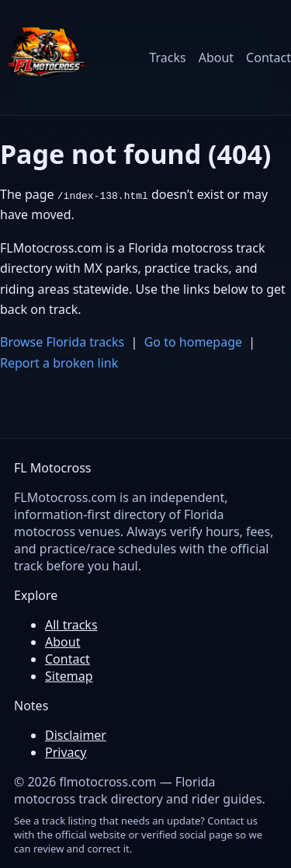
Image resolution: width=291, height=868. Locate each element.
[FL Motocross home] (47, 58)
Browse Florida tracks (62, 342)
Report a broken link (59, 363)
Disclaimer (76, 735)
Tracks (167, 58)
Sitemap (69, 676)
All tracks (71, 625)
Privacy (66, 752)
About (216, 58)
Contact (268, 58)
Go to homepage (193, 342)
